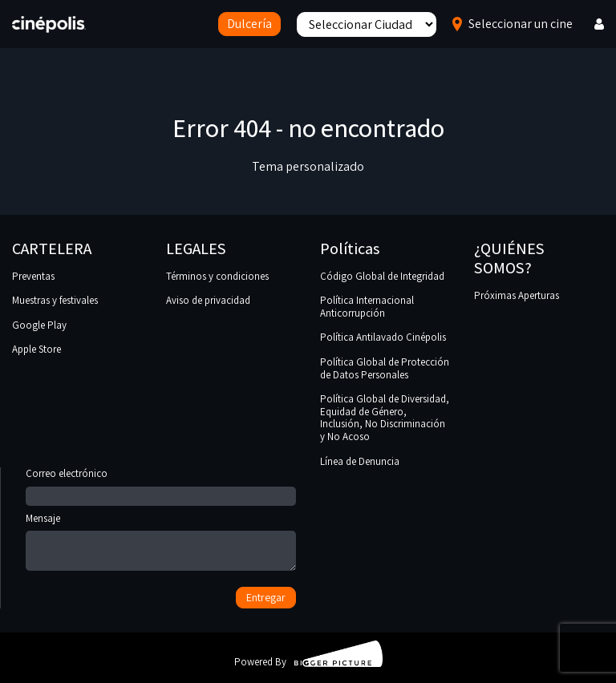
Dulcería (249, 24)
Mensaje (161, 543)
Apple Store (36, 349)
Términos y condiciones (217, 276)
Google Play (39, 325)
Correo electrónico (161, 485)
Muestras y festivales (55, 300)
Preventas (33, 276)
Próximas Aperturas (517, 295)
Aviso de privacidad (208, 300)
